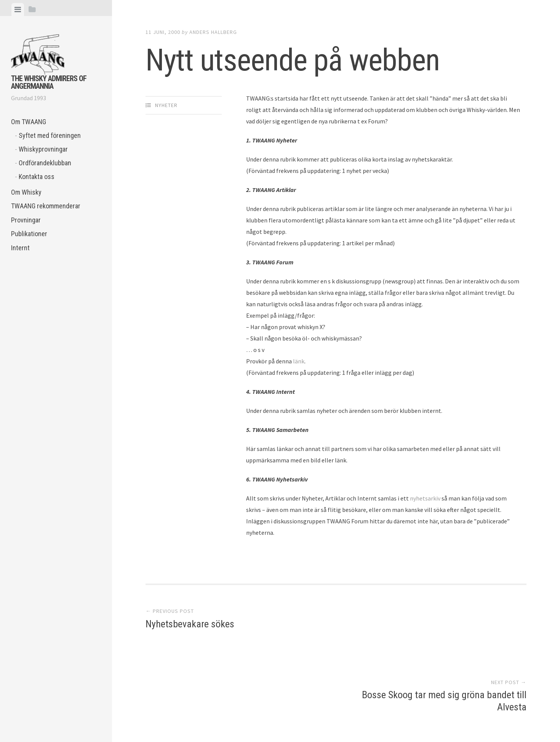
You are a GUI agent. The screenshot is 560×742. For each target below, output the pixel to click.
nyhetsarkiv (425, 498)
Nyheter (166, 105)
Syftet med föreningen (50, 135)
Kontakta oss (37, 177)
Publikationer (29, 234)
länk (299, 361)
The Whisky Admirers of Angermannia (49, 82)
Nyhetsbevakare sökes (190, 625)
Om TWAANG (29, 122)
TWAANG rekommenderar (46, 206)
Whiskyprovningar (43, 149)
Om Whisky (26, 192)
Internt (20, 248)
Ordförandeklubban (45, 163)
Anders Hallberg (213, 32)
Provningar (26, 220)
